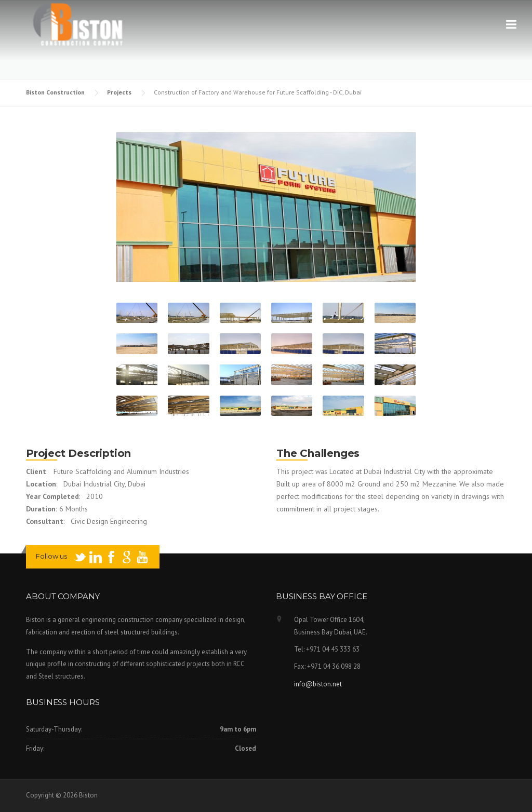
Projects (120, 92)
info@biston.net (318, 684)
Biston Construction (56, 92)
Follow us (51, 556)
